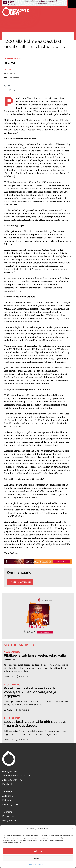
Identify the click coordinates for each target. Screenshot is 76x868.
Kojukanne (8, 816)
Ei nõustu (38, 858)
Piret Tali (10, 63)
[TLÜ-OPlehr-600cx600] (38, 616)
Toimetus (7, 792)
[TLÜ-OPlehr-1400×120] (38, 562)
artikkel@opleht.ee (12, 780)
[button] (72, 829)
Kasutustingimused (37, 865)
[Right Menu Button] (72, 4)
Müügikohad (9, 820)
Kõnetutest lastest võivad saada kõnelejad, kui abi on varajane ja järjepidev (30, 692)
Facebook (7, 784)
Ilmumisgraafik (10, 804)
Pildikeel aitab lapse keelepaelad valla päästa (35, 657)
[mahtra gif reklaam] (35, 3)
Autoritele (8, 796)
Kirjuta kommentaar (20, 582)
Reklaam (7, 800)
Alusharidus (12, 58)
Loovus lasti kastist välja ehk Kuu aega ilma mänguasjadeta (35, 724)
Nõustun (38, 851)
